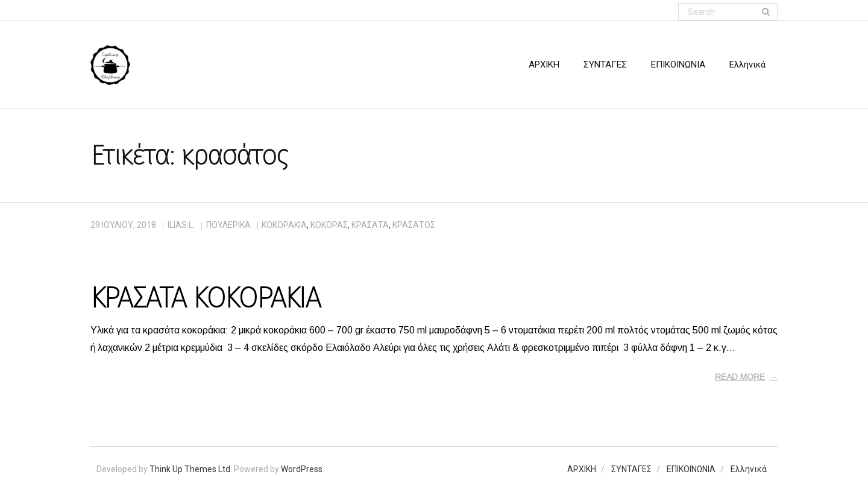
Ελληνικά (749, 469)
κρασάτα (370, 225)
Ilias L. (181, 225)
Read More (740, 377)
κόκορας (329, 225)
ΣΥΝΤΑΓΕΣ (631, 469)
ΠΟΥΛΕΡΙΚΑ (228, 225)
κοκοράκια (284, 225)
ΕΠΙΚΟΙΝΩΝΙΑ (691, 469)
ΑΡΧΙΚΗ (582, 469)
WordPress (302, 469)
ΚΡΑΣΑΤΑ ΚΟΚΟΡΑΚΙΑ (205, 298)
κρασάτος (414, 225)
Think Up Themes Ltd (190, 469)
